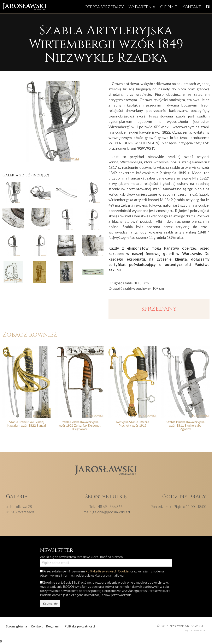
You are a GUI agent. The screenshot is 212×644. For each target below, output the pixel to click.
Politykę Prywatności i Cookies (108, 571)
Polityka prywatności (80, 626)
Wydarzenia (142, 7)
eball (203, 630)
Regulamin (54, 626)
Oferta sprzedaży (104, 7)
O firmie (169, 7)
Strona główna (16, 626)
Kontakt (192, 7)
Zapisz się (50, 603)
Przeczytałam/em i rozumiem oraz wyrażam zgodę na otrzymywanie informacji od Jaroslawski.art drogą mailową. (102, 573)
